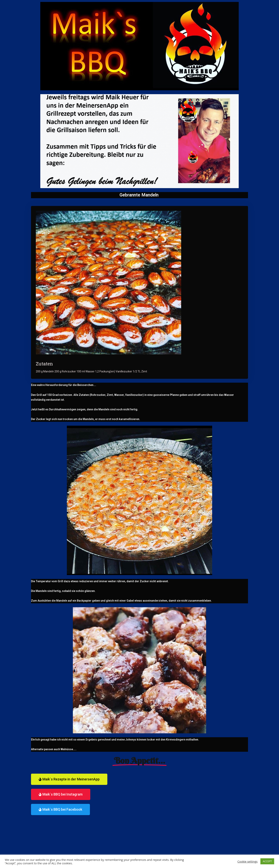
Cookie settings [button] (248, 861)
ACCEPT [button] (267, 861)
